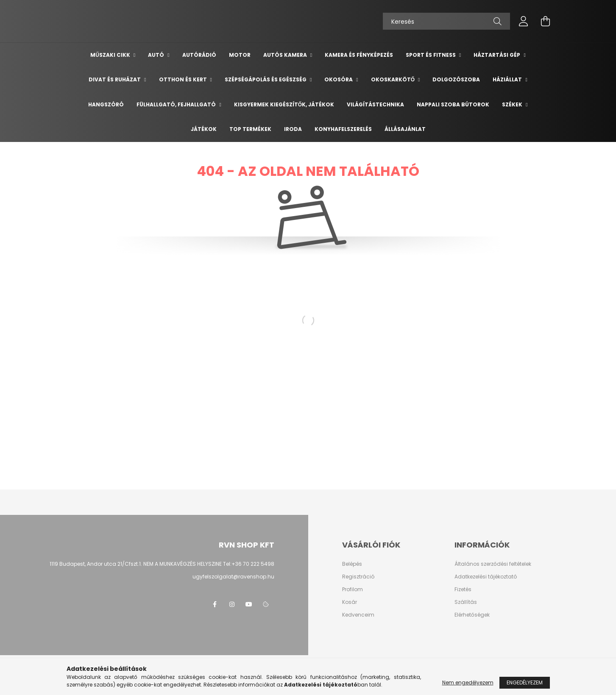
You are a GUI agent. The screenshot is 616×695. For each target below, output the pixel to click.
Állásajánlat (405, 129)
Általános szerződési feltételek (493, 564)
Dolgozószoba (456, 79)
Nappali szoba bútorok (453, 104)
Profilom (353, 589)
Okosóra (339, 79)
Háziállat (508, 79)
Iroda (293, 129)
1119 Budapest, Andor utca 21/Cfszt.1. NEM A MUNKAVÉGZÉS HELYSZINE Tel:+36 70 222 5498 (162, 564)
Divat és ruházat (115, 79)
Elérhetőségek (472, 615)
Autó (157, 55)
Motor (240, 55)
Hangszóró (106, 104)
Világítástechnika (375, 104)
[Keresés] (446, 21)
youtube (249, 604)
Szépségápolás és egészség (266, 79)
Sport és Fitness (431, 55)
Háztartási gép (498, 55)
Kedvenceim (358, 615)
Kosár (350, 602)
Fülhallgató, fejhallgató (177, 104)
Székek (513, 104)
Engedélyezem (525, 682)
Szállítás (466, 602)
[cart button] (546, 21)
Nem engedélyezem (468, 682)
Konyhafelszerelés (343, 129)
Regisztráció (358, 577)
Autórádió (199, 55)
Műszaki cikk (111, 55)
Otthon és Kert (184, 79)
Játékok (204, 129)
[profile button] (524, 21)
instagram (232, 604)
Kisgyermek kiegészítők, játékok (284, 104)
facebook (215, 604)
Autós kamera (286, 55)
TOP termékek (250, 129)
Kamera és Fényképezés (359, 55)
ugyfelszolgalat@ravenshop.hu (233, 577)
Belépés (352, 564)
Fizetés (463, 589)
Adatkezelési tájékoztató (486, 577)
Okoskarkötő (393, 79)
